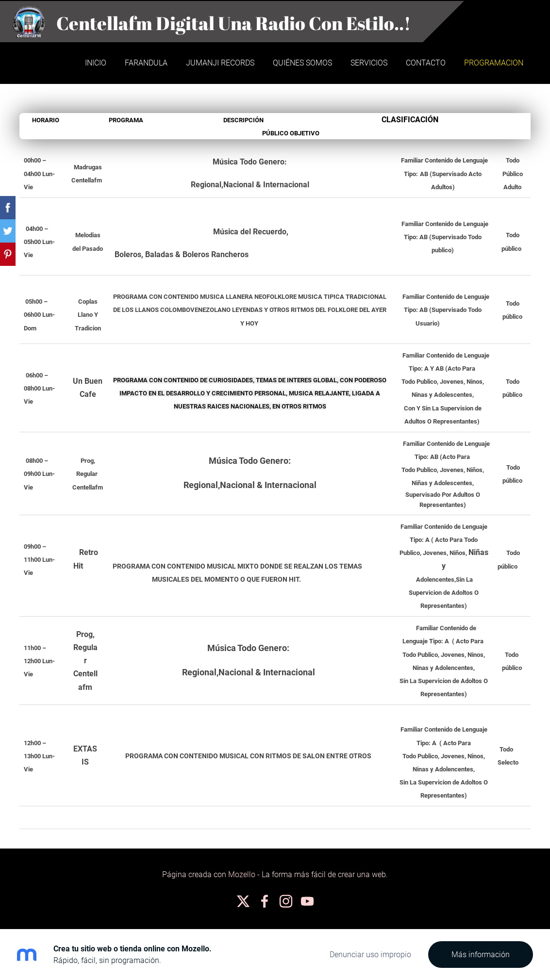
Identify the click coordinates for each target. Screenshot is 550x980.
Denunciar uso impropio (370, 955)
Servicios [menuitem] (368, 62)
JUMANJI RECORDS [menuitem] (219, 62)
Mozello (242, 873)
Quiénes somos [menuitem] (301, 62)
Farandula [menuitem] (145, 62)
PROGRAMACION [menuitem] (493, 62)
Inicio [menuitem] (95, 62)
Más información (481, 955)
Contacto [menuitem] (425, 62)
